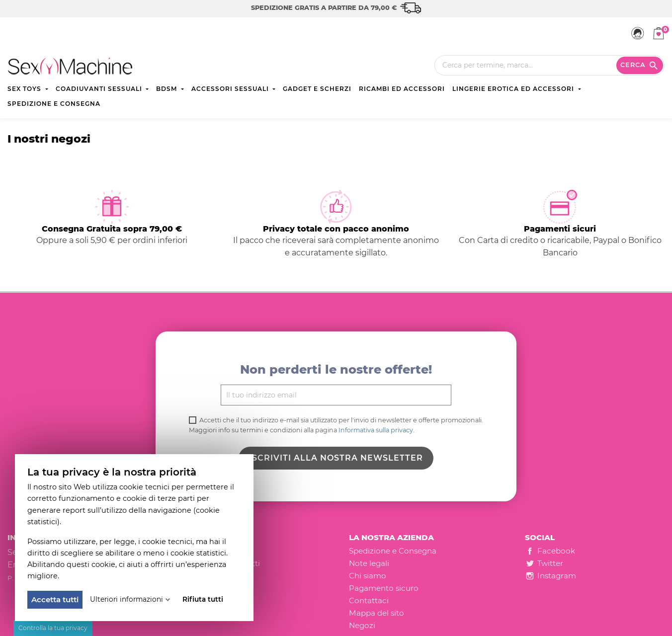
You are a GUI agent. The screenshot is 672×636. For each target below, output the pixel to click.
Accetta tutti (55, 599)
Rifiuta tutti (203, 599)
